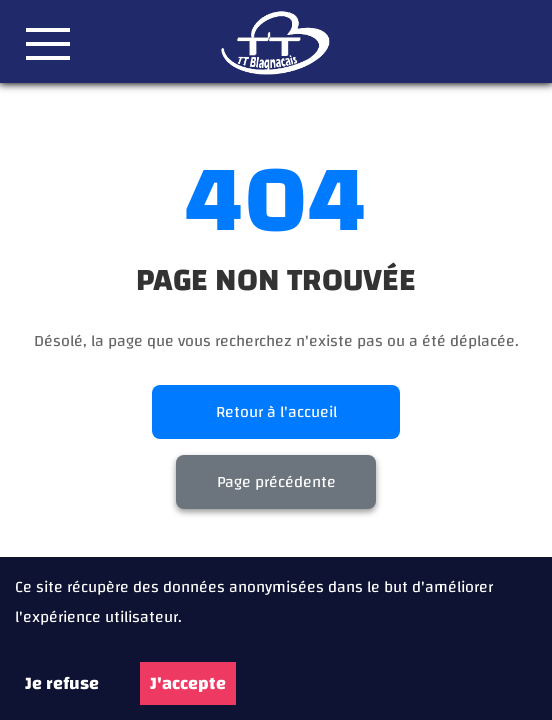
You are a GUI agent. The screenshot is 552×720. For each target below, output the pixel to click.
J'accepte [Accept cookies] (188, 683)
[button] (48, 44)
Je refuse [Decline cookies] (62, 683)
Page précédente (276, 482)
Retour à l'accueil (276, 412)
